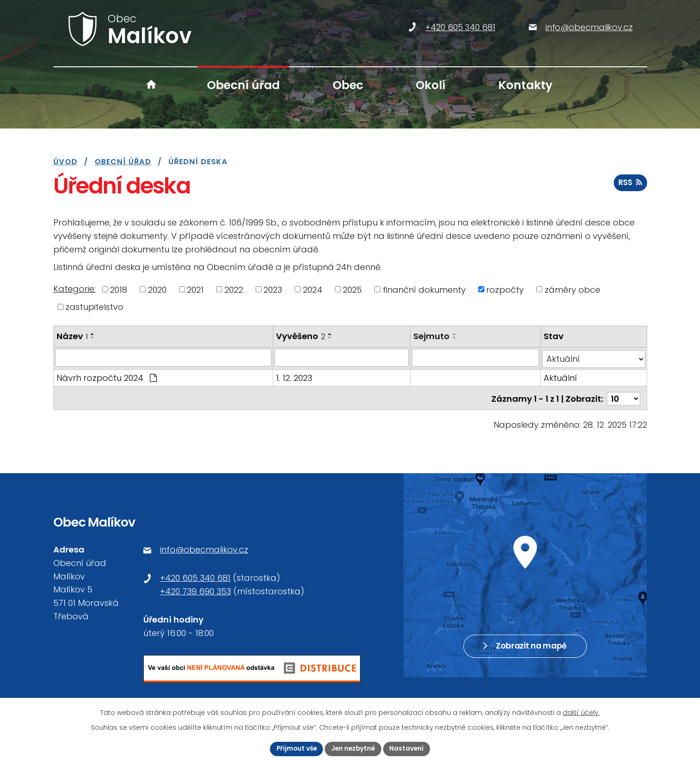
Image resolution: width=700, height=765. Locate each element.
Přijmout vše (295, 748)
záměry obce (572, 289)
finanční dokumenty (424, 289)
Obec (348, 85)
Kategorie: (74, 289)
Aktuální (560, 376)
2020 (157, 289)
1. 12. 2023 (295, 376)
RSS (630, 184)
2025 (352, 289)
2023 (273, 289)
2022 (234, 289)
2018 (119, 289)
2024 (313, 289)
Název (72, 336)
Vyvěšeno (301, 336)
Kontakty (525, 85)
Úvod (151, 85)
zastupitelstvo (94, 307)
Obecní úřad (243, 85)
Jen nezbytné (354, 748)
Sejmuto (432, 336)
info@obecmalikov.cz (204, 546)
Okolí (430, 85)
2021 (195, 289)
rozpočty (505, 289)
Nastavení (409, 748)
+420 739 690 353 (196, 588)
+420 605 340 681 (195, 575)
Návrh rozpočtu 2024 (107, 376)
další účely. (581, 712)
